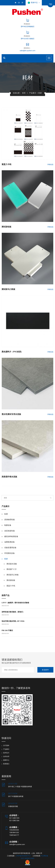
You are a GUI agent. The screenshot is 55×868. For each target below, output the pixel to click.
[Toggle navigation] (49, 58)
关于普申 (6, 745)
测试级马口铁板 (8, 289)
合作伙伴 (6, 756)
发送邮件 (45, 670)
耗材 (6, 559)
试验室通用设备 (10, 548)
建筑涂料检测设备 (11, 536)
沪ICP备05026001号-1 (24, 856)
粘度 (6, 514)
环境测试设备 (10, 553)
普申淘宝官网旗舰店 (28, 26)
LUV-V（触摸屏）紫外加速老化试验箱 (15, 603)
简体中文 (34, 3)
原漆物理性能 (10, 520)
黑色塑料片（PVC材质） (12, 352)
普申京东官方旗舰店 (28, 39)
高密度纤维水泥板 (9, 477)
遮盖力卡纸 (6, 164)
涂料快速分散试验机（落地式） (13, 612)
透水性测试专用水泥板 (11, 414)
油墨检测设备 (10, 542)
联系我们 (6, 764)
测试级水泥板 (12, 564)
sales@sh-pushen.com (28, 51)
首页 (24, 93)
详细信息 (50, 164)
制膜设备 (8, 525)
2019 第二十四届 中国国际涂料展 (20, 787)
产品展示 (33, 93)
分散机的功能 (13, 806)
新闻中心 (6, 760)
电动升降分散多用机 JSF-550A (13, 621)
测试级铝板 (6, 227)
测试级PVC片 (12, 569)
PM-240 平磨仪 (7, 630)
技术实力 (6, 753)
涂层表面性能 (10, 531)
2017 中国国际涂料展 (16, 796)
